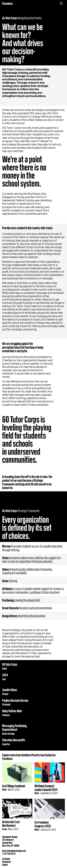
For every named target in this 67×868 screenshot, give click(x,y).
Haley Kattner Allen (12, 711)
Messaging (8, 725)
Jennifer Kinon (10, 689)
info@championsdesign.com (14, 850)
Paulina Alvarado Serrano (15, 700)
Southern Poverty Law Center (37, 755)
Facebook (6, 858)
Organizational (10, 729)
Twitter (5, 864)
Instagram (6, 861)
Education (7, 740)
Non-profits (19, 740)
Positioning (21, 725)
